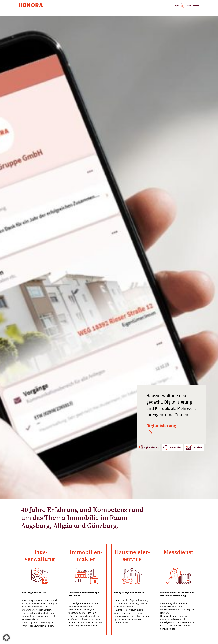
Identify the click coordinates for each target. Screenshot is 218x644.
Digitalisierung (161, 429)
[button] (6, 638)
